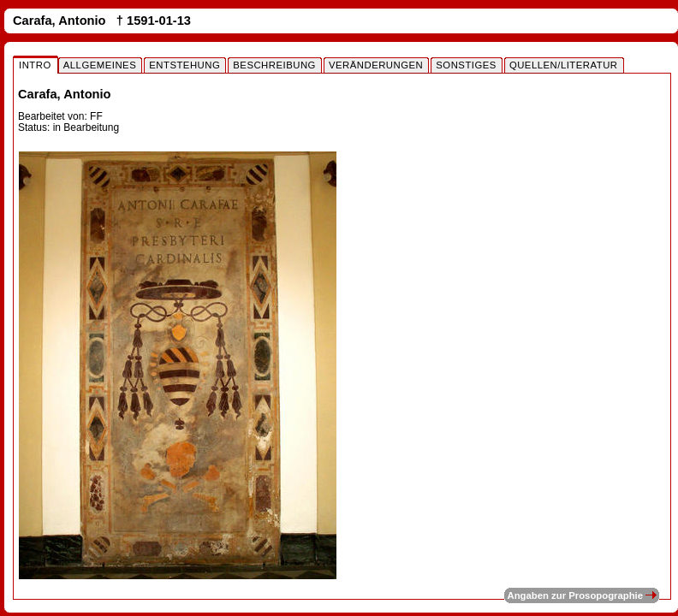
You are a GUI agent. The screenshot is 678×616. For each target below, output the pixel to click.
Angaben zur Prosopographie (582, 595)
